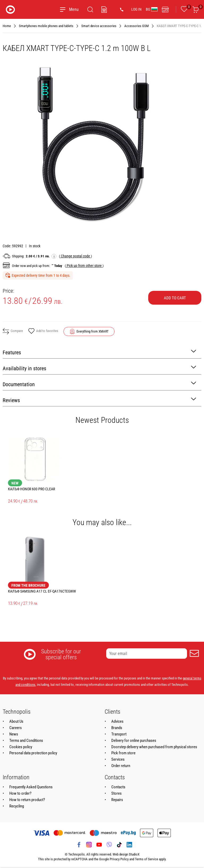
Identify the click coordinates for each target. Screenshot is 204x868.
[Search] (90, 10)
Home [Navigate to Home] (7, 26)
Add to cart (175, 298)
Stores (116, 793)
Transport (119, 734)
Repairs (117, 800)
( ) (75, 256)
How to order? (20, 793)
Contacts (118, 787)
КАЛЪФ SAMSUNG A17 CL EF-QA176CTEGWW (42, 591)
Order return (121, 766)
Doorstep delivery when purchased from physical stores (154, 747)
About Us (16, 721)
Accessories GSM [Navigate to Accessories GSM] (137, 26)
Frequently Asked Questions (31, 787)
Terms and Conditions (26, 741)
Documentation (99, 384)
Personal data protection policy (33, 753)
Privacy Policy (119, 859)
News (14, 734)
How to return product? (27, 800)
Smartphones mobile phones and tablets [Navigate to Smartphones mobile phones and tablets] (46, 26)
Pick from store (123, 753)
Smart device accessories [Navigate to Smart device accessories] (99, 26)
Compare (13, 331)
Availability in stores (99, 368)
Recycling (17, 806)
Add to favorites (43, 331)
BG (152, 9)
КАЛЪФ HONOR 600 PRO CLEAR (31, 489)
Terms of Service (146, 859)
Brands (117, 728)
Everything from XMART (93, 331)
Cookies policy (21, 747)
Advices (117, 721)
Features (99, 352)
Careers (16, 728)
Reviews (99, 400)
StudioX (134, 854)
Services (118, 759)
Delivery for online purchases (134, 741)
